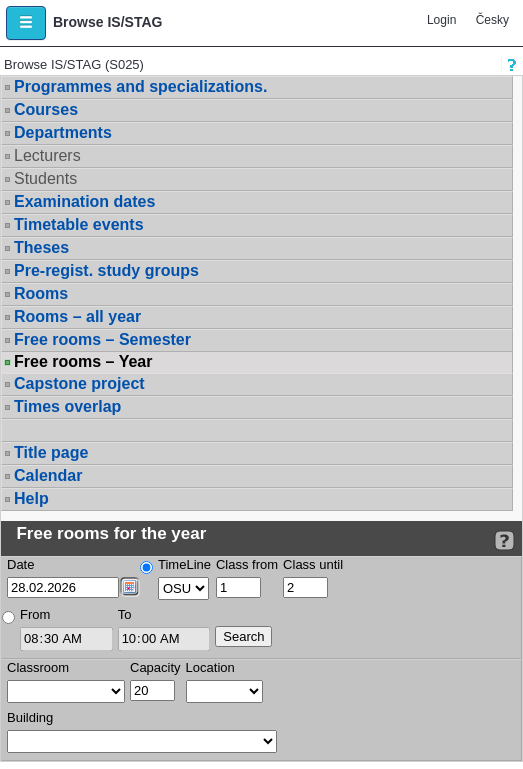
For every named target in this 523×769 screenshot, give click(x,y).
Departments (63, 132)
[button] (26, 23)
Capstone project (79, 383)
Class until (313, 564)
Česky (492, 20)
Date (20, 564)
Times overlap (67, 406)
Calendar (48, 475)
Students (45, 178)
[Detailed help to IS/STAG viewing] (504, 540)
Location (210, 667)
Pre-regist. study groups (106, 270)
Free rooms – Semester (102, 339)
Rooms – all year (77, 316)
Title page (51, 452)
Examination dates (84, 201)
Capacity (155, 667)
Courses (46, 109)
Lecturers (47, 155)
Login (441, 20)
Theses (41, 247)
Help (31, 498)
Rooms (41, 293)
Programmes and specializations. (140, 86)
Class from (247, 564)
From (35, 614)
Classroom (38, 667)
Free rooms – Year (83, 362)
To (125, 614)
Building (30, 717)
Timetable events (79, 224)
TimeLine (184, 564)
